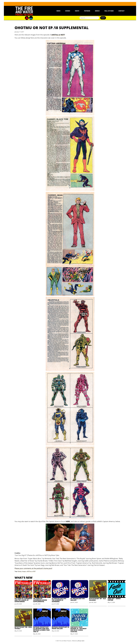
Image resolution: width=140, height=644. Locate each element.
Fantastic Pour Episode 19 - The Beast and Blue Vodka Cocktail (79, 629)
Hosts (77, 11)
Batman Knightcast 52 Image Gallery (60, 628)
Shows (68, 11)
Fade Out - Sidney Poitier (114, 599)
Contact (121, 11)
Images (24, 571)
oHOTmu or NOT (31, 571)
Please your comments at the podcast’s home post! (33, 568)
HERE (68, 521)
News (58, 11)
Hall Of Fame (109, 11)
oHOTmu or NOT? (58, 35)
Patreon (87, 11)
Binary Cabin (81, 641)
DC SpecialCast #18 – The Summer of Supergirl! (59, 600)
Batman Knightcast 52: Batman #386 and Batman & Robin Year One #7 (41, 629)
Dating (20, 571)
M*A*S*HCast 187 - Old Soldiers (97, 599)
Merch (97, 11)
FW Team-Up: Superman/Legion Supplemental (40, 600)
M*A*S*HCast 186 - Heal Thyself (23, 628)
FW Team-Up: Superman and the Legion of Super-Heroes (23, 600)
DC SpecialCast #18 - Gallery (78, 599)
